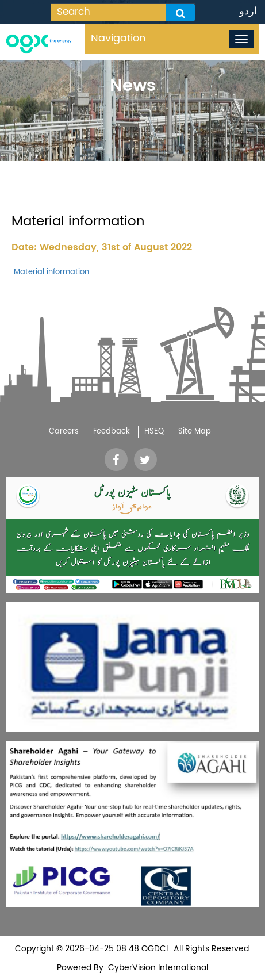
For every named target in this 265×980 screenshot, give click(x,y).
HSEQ (154, 432)
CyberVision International (157, 968)
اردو (248, 11)
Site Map (195, 432)
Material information (50, 272)
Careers (64, 432)
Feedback (112, 432)
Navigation (118, 38)
